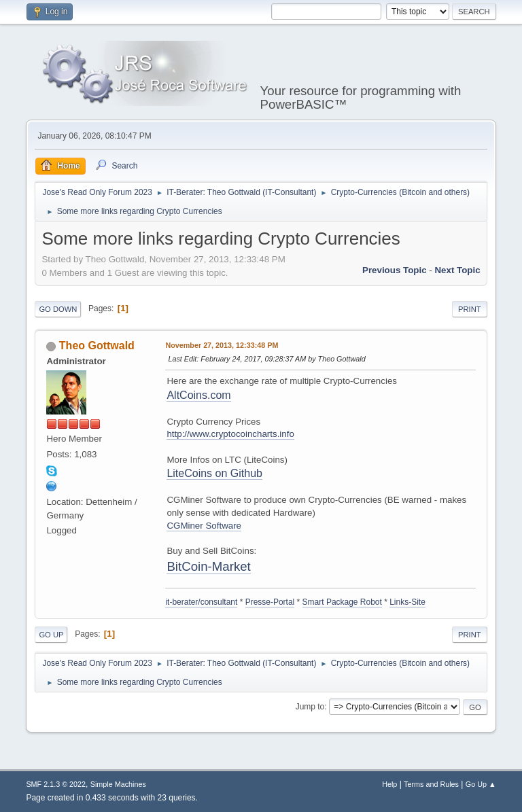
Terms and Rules (431, 784)
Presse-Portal (270, 602)
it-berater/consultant (201, 602)
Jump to (310, 707)
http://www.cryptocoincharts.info (230, 434)
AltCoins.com (198, 395)
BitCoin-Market (208, 566)
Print (470, 309)
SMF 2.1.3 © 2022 (56, 784)
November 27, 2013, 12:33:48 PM (222, 345)
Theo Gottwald (97, 346)
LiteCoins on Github (214, 473)
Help (389, 784)
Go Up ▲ (481, 784)
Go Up (51, 635)
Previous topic (395, 270)
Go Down (58, 309)
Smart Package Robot (342, 602)
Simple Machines (118, 784)
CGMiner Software (204, 526)
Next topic (457, 270)
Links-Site (407, 602)
